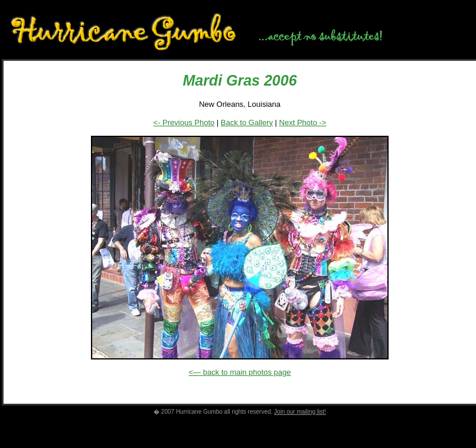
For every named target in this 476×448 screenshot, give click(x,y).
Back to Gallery (247, 122)
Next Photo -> (303, 122)
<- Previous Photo (184, 122)
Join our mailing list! (300, 412)
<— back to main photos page (239, 372)
